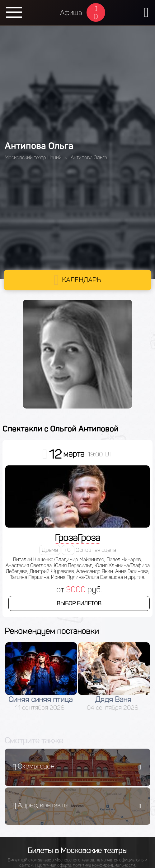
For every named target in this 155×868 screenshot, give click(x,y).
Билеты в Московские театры (77, 850)
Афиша (71, 13)
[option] (41, 677)
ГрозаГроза (77, 538)
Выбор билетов (79, 603)
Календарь (82, 280)
